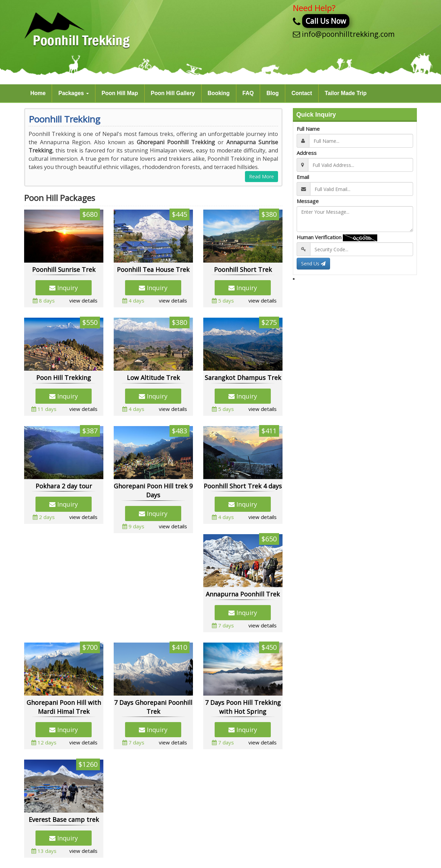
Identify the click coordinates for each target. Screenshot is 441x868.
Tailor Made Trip (346, 93)
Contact (302, 93)
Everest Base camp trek (64, 819)
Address (307, 153)
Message (308, 201)
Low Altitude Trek (153, 378)
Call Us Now (326, 21)
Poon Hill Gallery (173, 93)
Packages (73, 93)
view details (83, 300)
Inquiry (64, 288)
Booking (219, 93)
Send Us (313, 263)
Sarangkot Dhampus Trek (243, 378)
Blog (273, 93)
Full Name (308, 129)
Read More (261, 176)
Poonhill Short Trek (243, 269)
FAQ (248, 93)
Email (303, 177)
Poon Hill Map (120, 93)
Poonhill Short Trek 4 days (243, 486)
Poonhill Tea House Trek (153, 269)
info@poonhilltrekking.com (348, 34)
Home (38, 93)
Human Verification (319, 237)
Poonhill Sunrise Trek (64, 269)
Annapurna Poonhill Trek (243, 594)
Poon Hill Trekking (64, 378)
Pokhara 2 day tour (64, 486)
